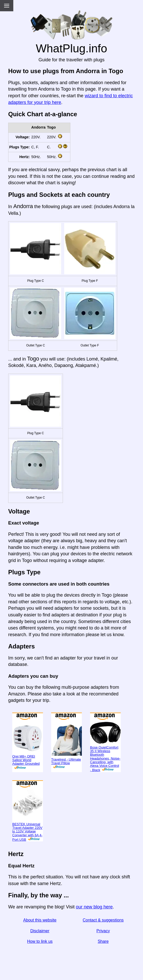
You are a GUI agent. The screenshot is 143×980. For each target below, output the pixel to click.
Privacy (103, 931)
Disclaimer (40, 931)
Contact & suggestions (103, 920)
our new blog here (94, 907)
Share (103, 941)
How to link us (40, 941)
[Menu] (7, 6)
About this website (40, 920)
